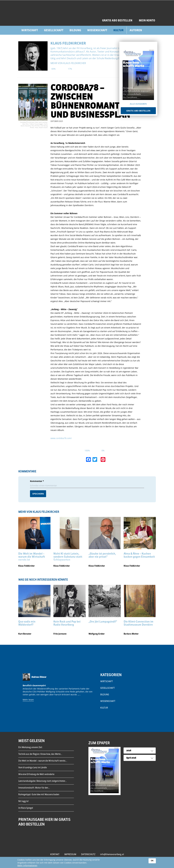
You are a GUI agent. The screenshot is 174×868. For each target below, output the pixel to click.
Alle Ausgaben (138, 104)
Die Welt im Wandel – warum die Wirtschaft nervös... (43, 761)
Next (94, 696)
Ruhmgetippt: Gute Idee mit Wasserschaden (39, 794)
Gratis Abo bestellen (138, 111)
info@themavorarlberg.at (112, 854)
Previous (21, 696)
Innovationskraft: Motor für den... (34, 788)
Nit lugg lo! (23, 801)
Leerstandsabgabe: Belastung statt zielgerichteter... (43, 781)
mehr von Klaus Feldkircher (68, 63)
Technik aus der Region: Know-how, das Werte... (40, 754)
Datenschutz (88, 854)
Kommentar (37, 481)
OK (152, 861)
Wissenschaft (97, 30)
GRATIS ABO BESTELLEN (117, 20)
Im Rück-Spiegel (26, 808)
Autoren (136, 30)
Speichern (38, 494)
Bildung (75, 30)
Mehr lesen (28, 700)
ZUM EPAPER (99, 743)
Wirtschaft (30, 30)
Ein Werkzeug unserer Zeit (30, 747)
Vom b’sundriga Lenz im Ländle (32, 768)
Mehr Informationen (27, 865)
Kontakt (55, 854)
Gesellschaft (54, 30)
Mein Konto (147, 20)
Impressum (70, 854)
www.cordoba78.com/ (61, 438)
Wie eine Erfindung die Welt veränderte (36, 774)
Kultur (118, 30)
